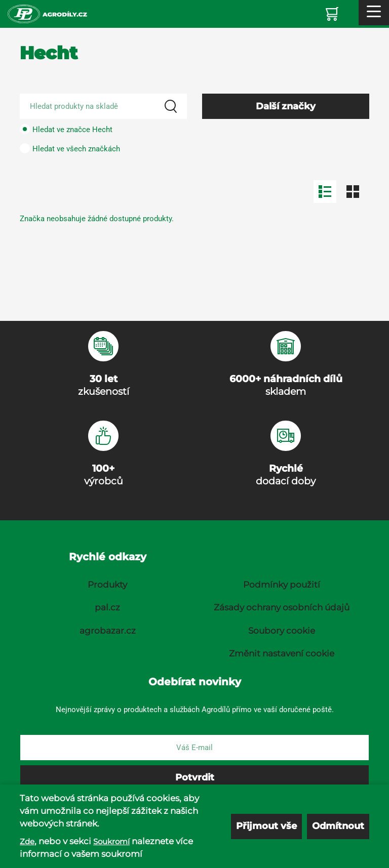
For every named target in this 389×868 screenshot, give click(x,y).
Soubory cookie (282, 631)
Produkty (107, 585)
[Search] (171, 106)
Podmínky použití (282, 585)
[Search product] (103, 106)
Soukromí (111, 841)
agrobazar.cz (108, 631)
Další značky (286, 106)
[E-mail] (194, 748)
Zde (27, 841)
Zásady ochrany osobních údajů (282, 607)
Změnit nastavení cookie (282, 653)
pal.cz (107, 607)
